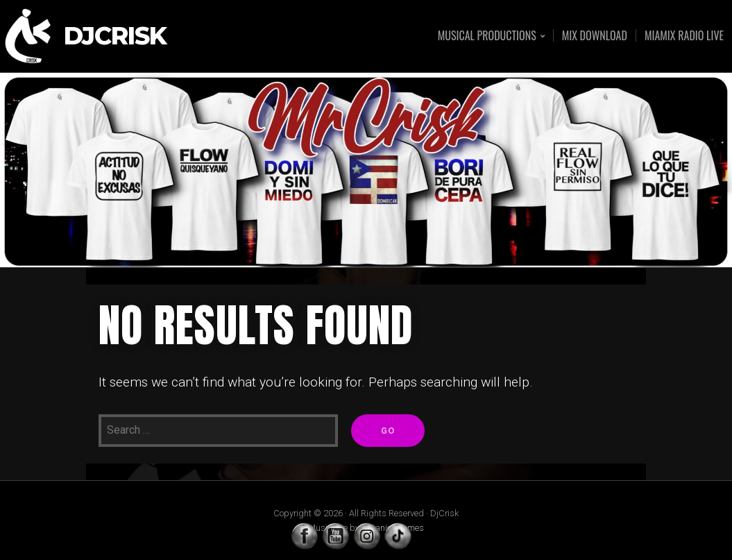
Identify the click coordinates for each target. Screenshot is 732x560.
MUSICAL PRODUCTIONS (487, 36)
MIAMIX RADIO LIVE (684, 35)
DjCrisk (115, 36)
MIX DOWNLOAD (595, 35)
